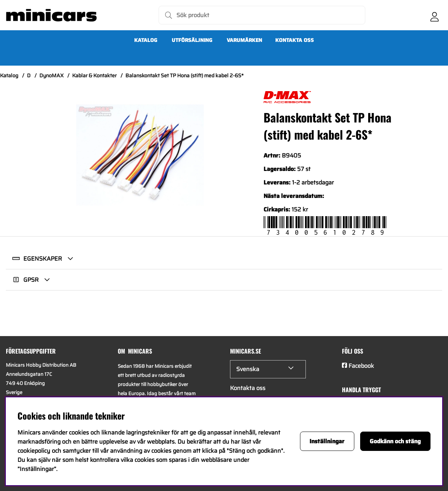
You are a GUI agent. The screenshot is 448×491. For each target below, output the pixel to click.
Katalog (146, 40)
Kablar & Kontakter (94, 75)
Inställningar (327, 441)
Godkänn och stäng (395, 441)
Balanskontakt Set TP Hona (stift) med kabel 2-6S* (184, 75)
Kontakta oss (295, 40)
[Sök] (262, 15)
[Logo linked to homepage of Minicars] (51, 15)
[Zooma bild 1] (140, 155)
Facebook (361, 366)
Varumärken (244, 40)
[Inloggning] (435, 15)
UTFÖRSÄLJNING (192, 40)
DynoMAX (51, 75)
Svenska (248, 369)
